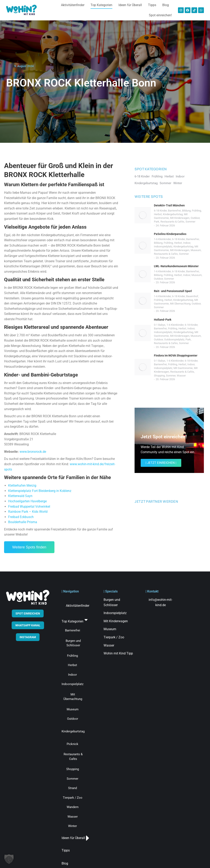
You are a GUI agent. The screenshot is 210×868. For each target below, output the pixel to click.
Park (157, 222)
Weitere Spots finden (29, 547)
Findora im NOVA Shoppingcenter (176, 355)
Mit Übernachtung (180, 304)
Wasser (181, 376)
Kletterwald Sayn (20, 496)
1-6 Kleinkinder (162, 239)
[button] (9, 859)
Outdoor (195, 218)
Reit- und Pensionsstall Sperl (173, 291)
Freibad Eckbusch (21, 517)
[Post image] (143, 215)
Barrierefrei (174, 211)
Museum (196, 250)
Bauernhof (192, 296)
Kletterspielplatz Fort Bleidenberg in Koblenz (40, 491)
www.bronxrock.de (33, 452)
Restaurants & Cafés (172, 222)
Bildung (186, 211)
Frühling (196, 211)
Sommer (190, 222)
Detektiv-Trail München (169, 205)
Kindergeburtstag (173, 214)
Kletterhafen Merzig (22, 485)
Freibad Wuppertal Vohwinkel (29, 507)
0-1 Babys (160, 325)
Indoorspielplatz (163, 246)
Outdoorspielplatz (174, 339)
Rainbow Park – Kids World (28, 512)
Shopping (159, 376)
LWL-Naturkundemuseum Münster (176, 266)
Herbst (158, 214)
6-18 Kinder (160, 211)
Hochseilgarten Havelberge (27, 501)
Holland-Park (163, 320)
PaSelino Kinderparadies (170, 234)
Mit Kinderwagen (180, 218)
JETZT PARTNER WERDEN (156, 501)
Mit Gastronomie (183, 368)
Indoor (187, 243)
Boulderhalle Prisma (23, 522)
